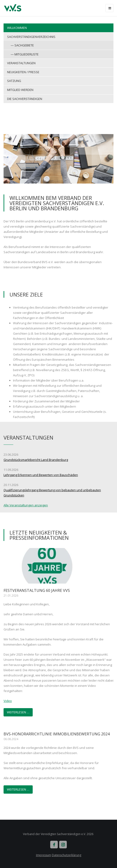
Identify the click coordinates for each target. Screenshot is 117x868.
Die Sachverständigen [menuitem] (25, 99)
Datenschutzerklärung (67, 855)
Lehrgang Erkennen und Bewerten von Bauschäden (41, 475)
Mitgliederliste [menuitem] (27, 54)
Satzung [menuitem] (14, 81)
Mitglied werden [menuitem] (20, 90)
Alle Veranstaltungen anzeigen (26, 505)
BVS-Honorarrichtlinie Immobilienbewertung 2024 (57, 734)
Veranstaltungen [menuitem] (21, 63)
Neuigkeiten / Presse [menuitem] (23, 72)
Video (8, 701)
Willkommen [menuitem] (17, 28)
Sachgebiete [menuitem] (24, 45)
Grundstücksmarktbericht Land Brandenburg (36, 460)
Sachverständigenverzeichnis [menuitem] (31, 37)
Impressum (44, 855)
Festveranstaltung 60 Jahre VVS (37, 590)
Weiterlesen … (18, 712)
